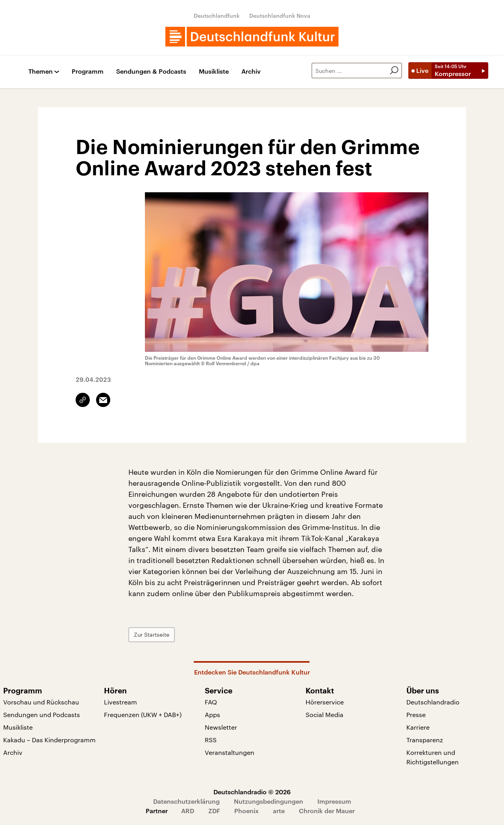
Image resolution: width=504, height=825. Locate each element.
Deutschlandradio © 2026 (252, 792)
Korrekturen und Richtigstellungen (433, 757)
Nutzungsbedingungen (269, 801)
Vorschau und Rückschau (41, 702)
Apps (212, 714)
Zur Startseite (152, 635)
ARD (188, 811)
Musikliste (214, 72)
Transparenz (425, 740)
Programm (88, 72)
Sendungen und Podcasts (42, 714)
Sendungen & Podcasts (151, 72)
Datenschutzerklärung (186, 801)
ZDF (214, 811)
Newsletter (221, 727)
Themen (41, 72)
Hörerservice (325, 702)
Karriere (418, 727)
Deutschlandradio (433, 702)
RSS (211, 740)
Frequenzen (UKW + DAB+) (143, 714)
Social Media (324, 714)
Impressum (334, 801)
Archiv (251, 72)
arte (279, 811)
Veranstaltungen (230, 752)
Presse (416, 714)
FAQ (211, 702)
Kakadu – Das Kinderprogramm (49, 740)
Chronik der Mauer (327, 811)
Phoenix (246, 811)
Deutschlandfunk (217, 16)
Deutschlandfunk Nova (280, 16)
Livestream (120, 702)
